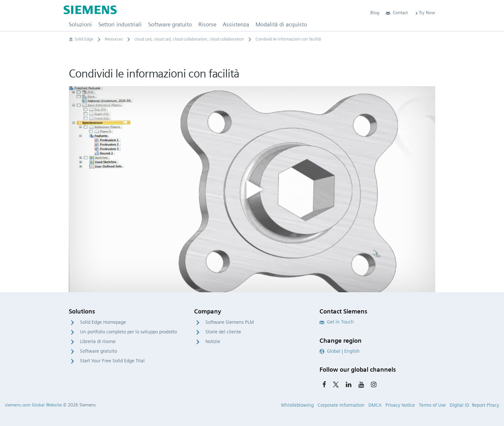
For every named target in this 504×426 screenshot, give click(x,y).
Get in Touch (337, 322)
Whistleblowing (297, 405)
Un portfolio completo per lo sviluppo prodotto (128, 332)
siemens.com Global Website (33, 405)
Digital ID (459, 405)
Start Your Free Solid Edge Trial (112, 361)
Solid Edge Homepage (103, 322)
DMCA (375, 405)
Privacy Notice (400, 405)
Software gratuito (99, 351)
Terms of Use (432, 405)
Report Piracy (486, 405)
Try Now (425, 13)
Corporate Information (341, 405)
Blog (375, 13)
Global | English (340, 351)
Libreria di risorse (98, 341)
